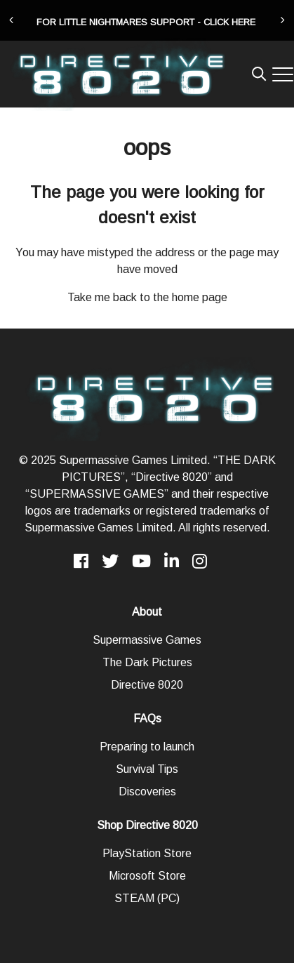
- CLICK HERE (226, 22)
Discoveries (147, 792)
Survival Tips (147, 769)
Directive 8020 (147, 685)
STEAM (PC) (147, 898)
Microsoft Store (147, 876)
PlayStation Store (147, 853)
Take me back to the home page (147, 297)
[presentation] (11, 20)
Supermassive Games (147, 640)
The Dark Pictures (147, 662)
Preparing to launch (147, 747)
